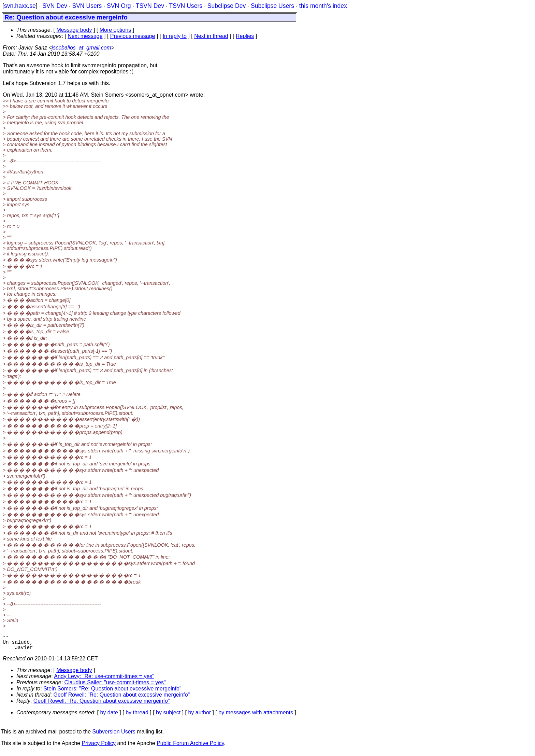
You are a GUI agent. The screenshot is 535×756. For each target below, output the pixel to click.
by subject (168, 717)
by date (109, 717)
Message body (74, 30)
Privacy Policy (99, 747)
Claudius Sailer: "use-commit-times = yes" (115, 687)
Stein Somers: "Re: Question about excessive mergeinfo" (112, 693)
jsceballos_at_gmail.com (82, 48)
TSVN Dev (150, 6)
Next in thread (211, 36)
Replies (245, 36)
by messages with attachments (256, 717)
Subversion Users (114, 736)
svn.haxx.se (20, 6)
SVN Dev (55, 6)
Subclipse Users (272, 6)
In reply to (175, 36)
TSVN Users (186, 6)
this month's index (323, 6)
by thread (137, 717)
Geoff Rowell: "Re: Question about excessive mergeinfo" (122, 699)
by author (199, 717)
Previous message (133, 36)
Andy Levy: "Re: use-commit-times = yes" (104, 680)
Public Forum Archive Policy (190, 747)
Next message (85, 36)
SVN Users (87, 6)
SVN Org (119, 6)
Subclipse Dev (227, 6)
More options (115, 30)
